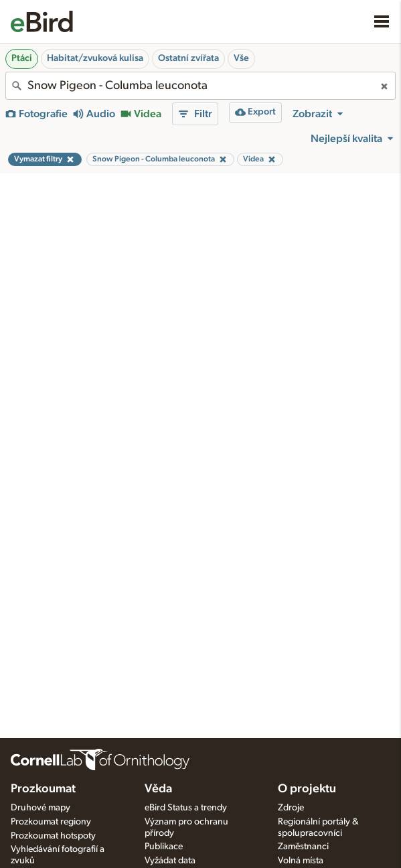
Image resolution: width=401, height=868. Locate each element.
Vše (241, 58)
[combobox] (200, 86)
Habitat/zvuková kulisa (95, 58)
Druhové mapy (41, 808)
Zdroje (291, 808)
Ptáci (22, 58)
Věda (158, 789)
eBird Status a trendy (186, 808)
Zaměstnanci (303, 847)
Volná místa (301, 861)
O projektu (307, 789)
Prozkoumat (43, 789)
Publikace (164, 847)
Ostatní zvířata (188, 58)
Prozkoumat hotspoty (53, 836)
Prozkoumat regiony (51, 822)
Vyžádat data (170, 861)
